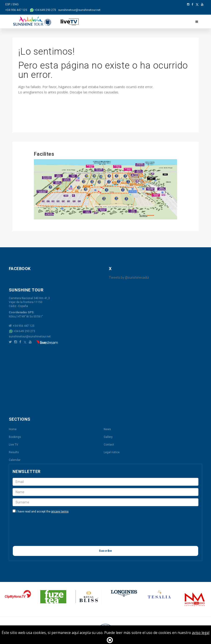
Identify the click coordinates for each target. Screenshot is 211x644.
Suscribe (105, 551)
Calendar (15, 460)
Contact (109, 444)
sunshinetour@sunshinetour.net (30, 336)
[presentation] (48, 532)
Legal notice (112, 452)
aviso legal (201, 633)
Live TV (13, 444)
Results (14, 452)
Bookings (15, 437)
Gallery (108, 437)
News (107, 429)
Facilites (44, 154)
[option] (33, 594)
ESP (8, 4)
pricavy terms (60, 511)
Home (13, 429)
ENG (16, 4)
